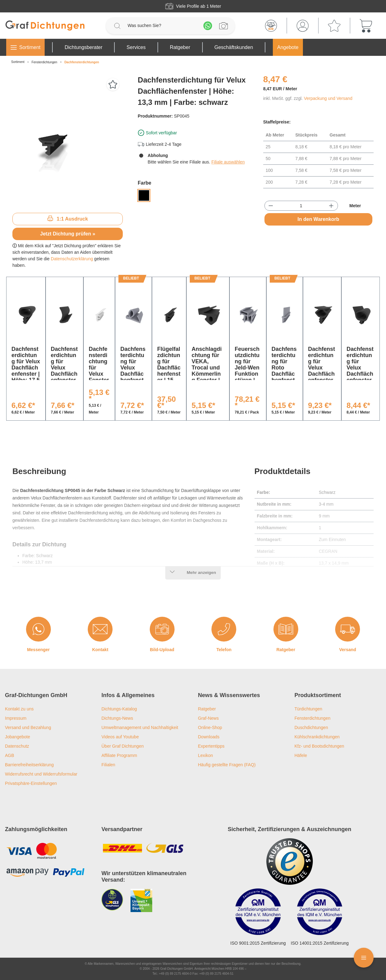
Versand (348, 650)
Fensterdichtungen (313, 718)
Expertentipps (211, 746)
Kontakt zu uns (19, 709)
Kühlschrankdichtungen (317, 737)
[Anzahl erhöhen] (331, 206)
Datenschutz (17, 746)
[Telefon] (224, 629)
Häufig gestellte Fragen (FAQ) (227, 765)
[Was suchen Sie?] (162, 26)
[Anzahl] (301, 206)
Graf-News (209, 718)
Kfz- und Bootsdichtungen (319, 746)
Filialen (108, 765)
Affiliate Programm (119, 755)
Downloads (209, 737)
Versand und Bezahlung (28, 727)
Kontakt (100, 650)
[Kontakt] (100, 629)
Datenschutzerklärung (72, 259)
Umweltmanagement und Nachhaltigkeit (140, 727)
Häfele (301, 755)
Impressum (16, 718)
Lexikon (206, 755)
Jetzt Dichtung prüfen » (68, 234)
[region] (68, 141)
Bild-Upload (162, 650)
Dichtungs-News (117, 718)
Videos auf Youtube (120, 737)
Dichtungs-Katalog (119, 709)
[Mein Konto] (303, 26)
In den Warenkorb (319, 219)
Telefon (224, 650)
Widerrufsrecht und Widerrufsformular (41, 774)
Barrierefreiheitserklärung (29, 765)
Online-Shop (210, 727)
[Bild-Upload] (162, 629)
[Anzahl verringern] (271, 206)
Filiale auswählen (228, 162)
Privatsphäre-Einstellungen (31, 783)
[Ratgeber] (286, 629)
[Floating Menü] (364, 958)
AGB (10, 755)
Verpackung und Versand (328, 98)
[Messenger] (38, 629)
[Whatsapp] (208, 26)
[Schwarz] (144, 195)
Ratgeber (286, 650)
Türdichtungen (308, 709)
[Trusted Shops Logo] (290, 861)
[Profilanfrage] (224, 26)
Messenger (38, 650)
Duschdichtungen (311, 727)
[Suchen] (117, 26)
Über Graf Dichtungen (122, 746)
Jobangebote (18, 737)
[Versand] (348, 629)
